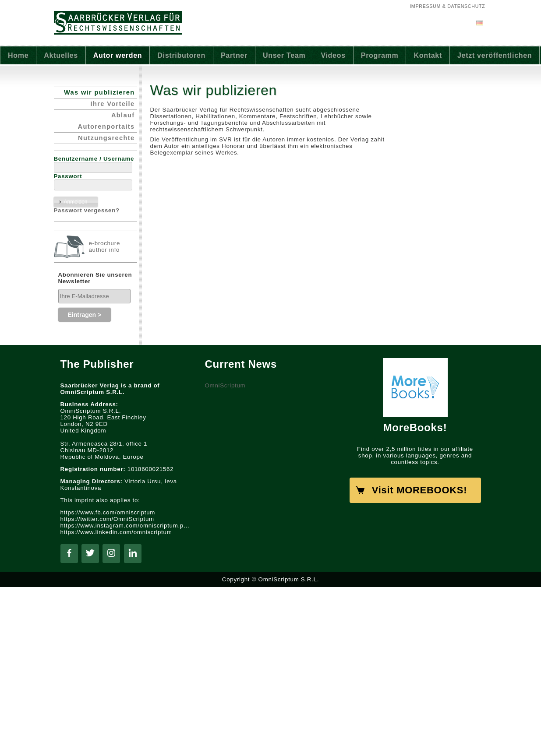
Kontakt (428, 55)
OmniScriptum (225, 385)
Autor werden (118, 55)
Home (18, 55)
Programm (380, 55)
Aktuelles (61, 55)
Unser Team (284, 55)
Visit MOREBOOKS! (419, 490)
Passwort (68, 176)
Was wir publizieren (99, 92)
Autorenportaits (106, 127)
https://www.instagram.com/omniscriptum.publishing (126, 526)
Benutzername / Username (94, 159)
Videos (333, 55)
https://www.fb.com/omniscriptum (108, 512)
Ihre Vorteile (113, 104)
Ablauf (123, 115)
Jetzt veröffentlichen (495, 55)
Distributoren (181, 55)
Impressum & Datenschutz (447, 6)
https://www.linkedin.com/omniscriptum (116, 532)
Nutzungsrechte (106, 138)
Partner (234, 55)
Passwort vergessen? (87, 210)
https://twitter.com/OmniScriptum (107, 519)
